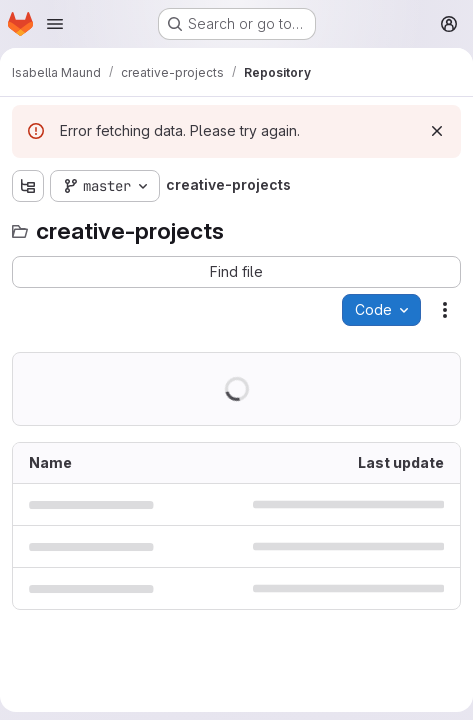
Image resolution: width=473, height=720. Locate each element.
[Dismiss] (437, 131)
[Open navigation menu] (55, 24)
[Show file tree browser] (28, 186)
